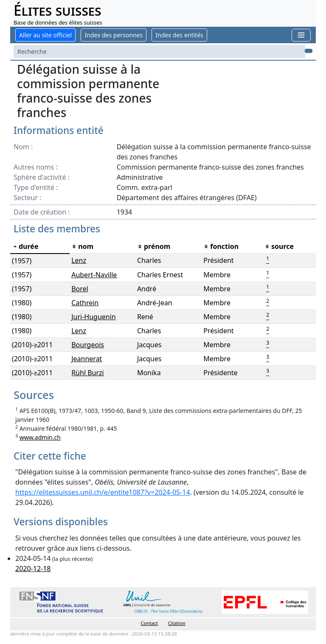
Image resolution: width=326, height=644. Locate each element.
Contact (149, 623)
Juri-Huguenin (94, 317)
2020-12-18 (33, 569)
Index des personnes (114, 35)
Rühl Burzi (88, 373)
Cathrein (85, 303)
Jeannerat (87, 359)
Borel (80, 289)
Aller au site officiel (45, 35)
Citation (177, 623)
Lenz (79, 260)
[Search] (159, 52)
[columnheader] (40, 247)
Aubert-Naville (94, 275)
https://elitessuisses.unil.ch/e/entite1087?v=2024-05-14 (103, 492)
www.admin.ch (40, 437)
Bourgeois (88, 345)
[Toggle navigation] (301, 35)
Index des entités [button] (179, 35)
